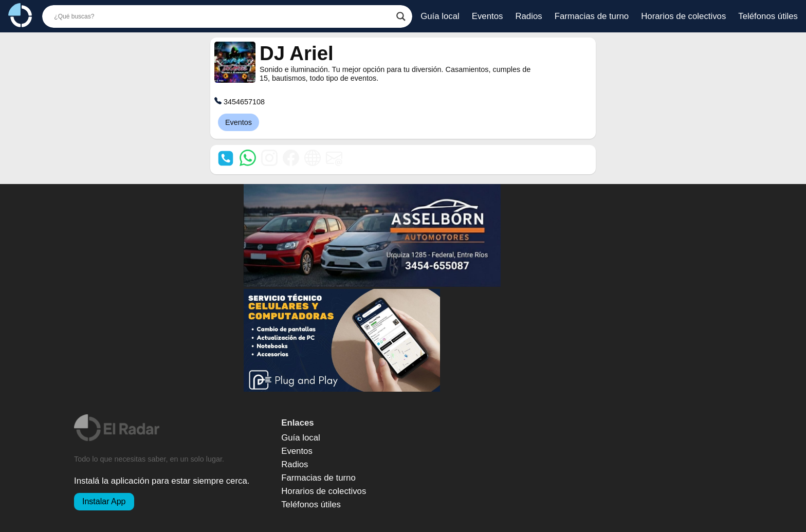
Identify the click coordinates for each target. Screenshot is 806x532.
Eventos (239, 122)
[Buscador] (223, 16)
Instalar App (104, 501)
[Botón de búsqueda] (401, 16)
